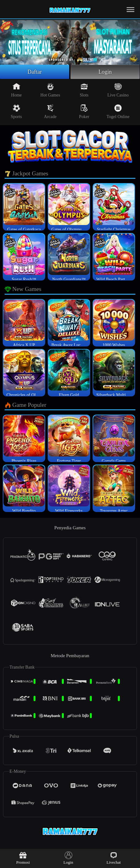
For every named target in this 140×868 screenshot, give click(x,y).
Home (16, 90)
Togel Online (118, 112)
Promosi (23, 858)
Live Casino (118, 90)
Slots (84, 90)
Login (105, 72)
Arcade (50, 112)
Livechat (114, 858)
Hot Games (50, 90)
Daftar (35, 72)
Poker (84, 112)
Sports (16, 112)
